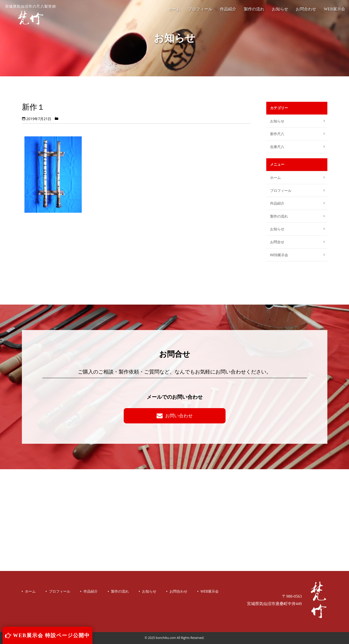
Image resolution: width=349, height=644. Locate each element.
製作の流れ (254, 9)
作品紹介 (228, 9)
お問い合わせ (175, 416)
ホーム (174, 9)
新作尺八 (277, 134)
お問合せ (277, 242)
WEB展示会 (334, 9)
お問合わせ (306, 9)
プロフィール (200, 9)
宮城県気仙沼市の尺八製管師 (31, 15)
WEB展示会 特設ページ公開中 (47, 635)
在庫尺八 (277, 147)
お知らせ (280, 9)
